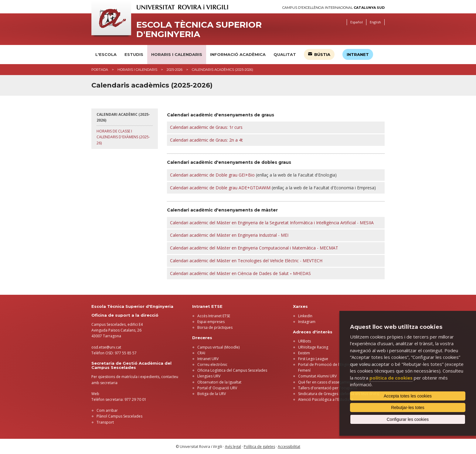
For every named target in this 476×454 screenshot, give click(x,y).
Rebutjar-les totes (408, 408)
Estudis (134, 54)
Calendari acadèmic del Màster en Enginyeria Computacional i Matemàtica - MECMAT (254, 248)
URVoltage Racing (313, 347)
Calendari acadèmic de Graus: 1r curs (206, 127)
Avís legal (233, 447)
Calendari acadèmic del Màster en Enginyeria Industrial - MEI (229, 235)
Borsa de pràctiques (215, 327)
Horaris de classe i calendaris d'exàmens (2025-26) (123, 137)
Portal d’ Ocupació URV (217, 388)
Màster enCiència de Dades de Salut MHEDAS (264, 273)
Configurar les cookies (408, 419)
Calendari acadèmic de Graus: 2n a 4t (206, 140)
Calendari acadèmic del (193, 273)
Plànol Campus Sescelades (119, 416)
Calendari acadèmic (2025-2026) (123, 117)
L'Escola (106, 54)
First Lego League (313, 359)
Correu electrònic (212, 365)
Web (95, 394)
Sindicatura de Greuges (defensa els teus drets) (339, 394)
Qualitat (285, 54)
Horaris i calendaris (177, 54)
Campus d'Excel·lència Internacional (333, 8)
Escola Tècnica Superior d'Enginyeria (199, 29)
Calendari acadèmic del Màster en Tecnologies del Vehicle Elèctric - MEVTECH (246, 261)
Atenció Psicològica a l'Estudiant (326, 399)
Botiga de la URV (212, 394)
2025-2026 (175, 70)
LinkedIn (305, 316)
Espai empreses (211, 322)
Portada (100, 70)
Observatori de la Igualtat (219, 382)
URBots (304, 341)
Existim (304, 353)
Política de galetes (259, 447)
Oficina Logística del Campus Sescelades (232, 370)
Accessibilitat (289, 447)
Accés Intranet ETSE (214, 316)
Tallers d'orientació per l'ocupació (328, 388)
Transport (105, 422)
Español (357, 22)
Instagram (307, 322)
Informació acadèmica (238, 54)
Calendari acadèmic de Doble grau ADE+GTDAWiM (220, 188)
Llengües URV (209, 376)
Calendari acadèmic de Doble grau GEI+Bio (212, 175)
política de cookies (391, 378)
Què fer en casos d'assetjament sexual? (332, 382)
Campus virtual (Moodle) (218, 347)
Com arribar (107, 410)
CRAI (201, 353)
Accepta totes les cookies (408, 396)
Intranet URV (208, 359)
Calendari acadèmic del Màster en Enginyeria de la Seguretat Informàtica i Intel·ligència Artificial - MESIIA (272, 223)
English (375, 22)
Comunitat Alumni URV (317, 376)
